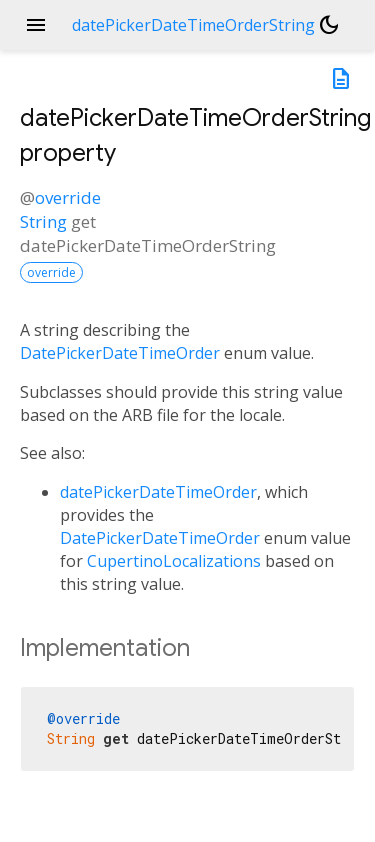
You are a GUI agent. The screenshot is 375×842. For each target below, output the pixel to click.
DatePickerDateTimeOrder (120, 353)
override (68, 197)
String (43, 221)
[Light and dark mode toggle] (329, 25)
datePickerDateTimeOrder (158, 492)
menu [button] (36, 25)
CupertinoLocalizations (174, 561)
